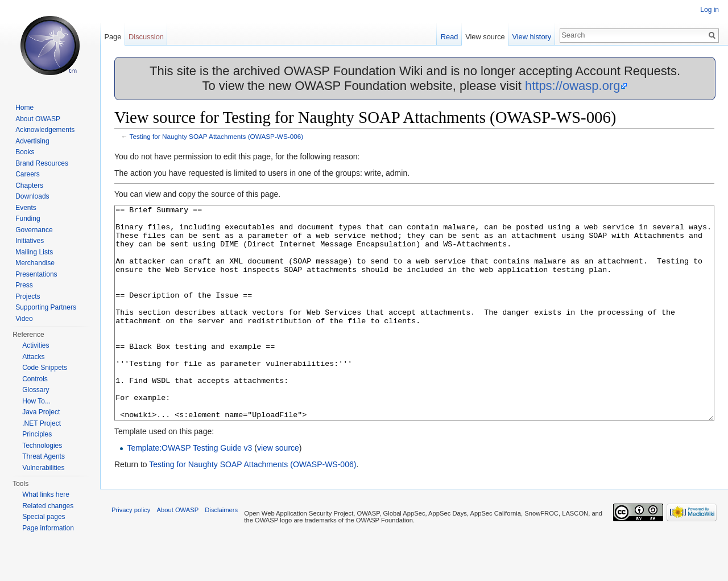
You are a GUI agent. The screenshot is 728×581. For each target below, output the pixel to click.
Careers (28, 174)
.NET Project (42, 423)
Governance (34, 230)
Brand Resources (42, 163)
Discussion (146, 37)
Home (24, 108)
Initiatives (30, 241)
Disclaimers (221, 553)
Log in (710, 10)
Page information (48, 528)
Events (26, 208)
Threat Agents (44, 456)
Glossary (36, 390)
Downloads (32, 196)
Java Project (41, 412)
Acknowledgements (45, 130)
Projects (28, 296)
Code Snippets (45, 368)
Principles (37, 434)
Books (25, 152)
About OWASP (38, 119)
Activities (36, 345)
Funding (28, 219)
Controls (35, 379)
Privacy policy (131, 553)
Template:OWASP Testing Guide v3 (189, 491)
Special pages (44, 517)
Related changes (48, 506)
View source (485, 37)
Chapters (29, 186)
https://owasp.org (573, 86)
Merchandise (35, 263)
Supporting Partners (46, 307)
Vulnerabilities (43, 468)
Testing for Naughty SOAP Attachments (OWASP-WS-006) (217, 136)
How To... (36, 401)
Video (24, 319)
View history (531, 37)
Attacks (33, 357)
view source (278, 491)
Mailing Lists (34, 252)
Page (113, 37)
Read (450, 37)
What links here (46, 495)
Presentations (36, 274)
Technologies (42, 446)
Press (24, 285)
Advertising (32, 141)
